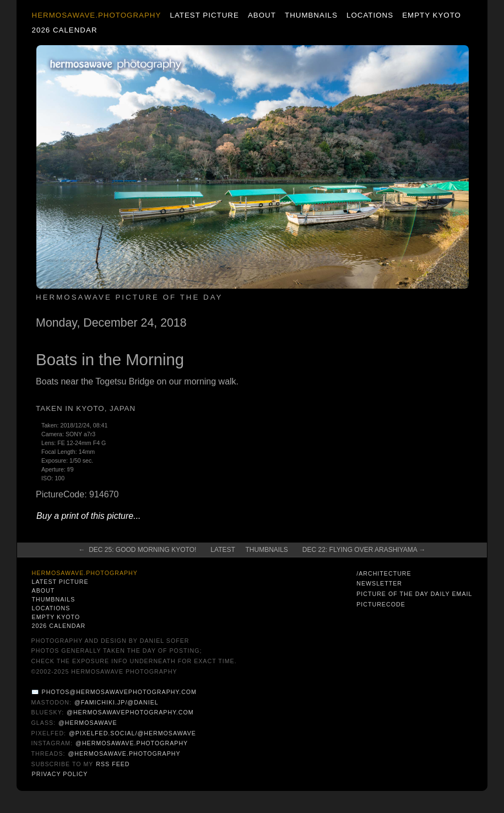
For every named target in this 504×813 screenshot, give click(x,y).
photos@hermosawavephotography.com (119, 692)
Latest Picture (205, 15)
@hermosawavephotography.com (130, 712)
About (262, 15)
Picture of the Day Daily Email (414, 594)
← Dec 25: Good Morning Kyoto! (138, 550)
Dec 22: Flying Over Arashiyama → (364, 550)
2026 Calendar (65, 30)
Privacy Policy (60, 774)
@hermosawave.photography (132, 743)
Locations (370, 15)
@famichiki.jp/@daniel (116, 702)
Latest (223, 550)
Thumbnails (311, 15)
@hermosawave (88, 723)
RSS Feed (113, 764)
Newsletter (379, 583)
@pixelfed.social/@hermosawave (132, 733)
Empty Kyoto (432, 15)
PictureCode (381, 604)
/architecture (384, 573)
